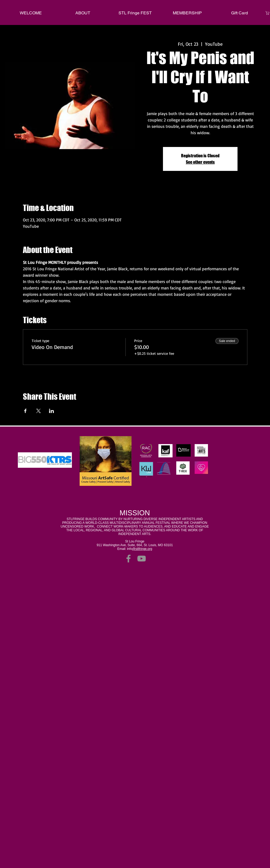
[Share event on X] (38, 411)
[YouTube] (142, 559)
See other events (200, 162)
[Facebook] (128, 559)
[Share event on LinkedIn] (52, 411)
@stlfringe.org (142, 549)
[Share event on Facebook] (25, 411)
